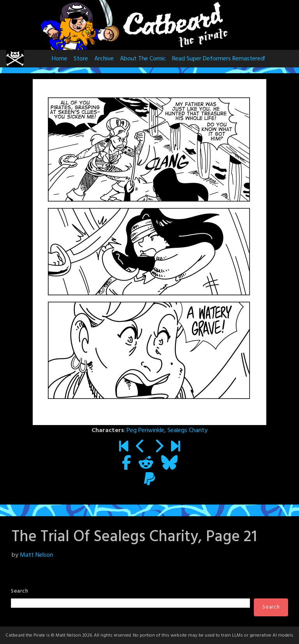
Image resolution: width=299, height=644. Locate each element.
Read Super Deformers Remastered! (219, 59)
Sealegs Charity (187, 431)
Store (81, 59)
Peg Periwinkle (145, 431)
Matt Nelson (36, 555)
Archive (104, 59)
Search (19, 591)
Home (60, 59)
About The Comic (143, 59)
